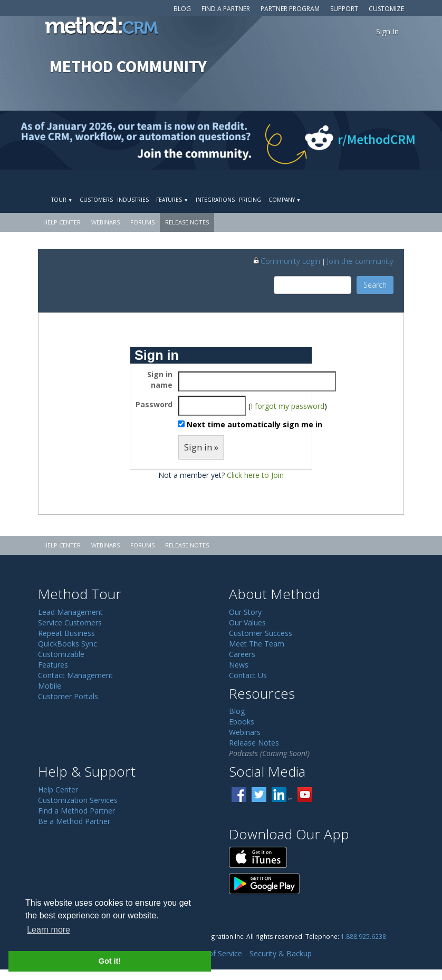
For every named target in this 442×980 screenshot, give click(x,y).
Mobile (50, 686)
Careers (242, 654)
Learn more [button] (49, 930)
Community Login (286, 261)
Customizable (61, 654)
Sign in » (201, 447)
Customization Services (78, 800)
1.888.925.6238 (363, 936)
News (239, 665)
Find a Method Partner (76, 811)
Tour (62, 200)
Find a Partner (226, 9)
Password (154, 404)
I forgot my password (287, 406)
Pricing (250, 200)
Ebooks (242, 722)
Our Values (247, 623)
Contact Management (75, 675)
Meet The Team (257, 644)
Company (285, 200)
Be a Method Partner (74, 821)
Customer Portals (68, 696)
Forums (142, 222)
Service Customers (70, 623)
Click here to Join (255, 475)
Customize (386, 9)
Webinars (105, 222)
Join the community (360, 261)
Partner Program (290, 9)
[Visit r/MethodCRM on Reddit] (393, 140)
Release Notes (187, 222)
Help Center (62, 222)
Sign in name (160, 380)
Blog (182, 9)
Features (172, 200)
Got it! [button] (110, 961)
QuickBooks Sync (68, 644)
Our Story (245, 612)
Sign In (387, 31)
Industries (133, 200)
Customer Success (261, 633)
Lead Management (70, 612)
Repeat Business (66, 633)
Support (344, 9)
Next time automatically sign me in (254, 424)
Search (375, 285)
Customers (96, 200)
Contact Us (248, 675)
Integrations (215, 200)
